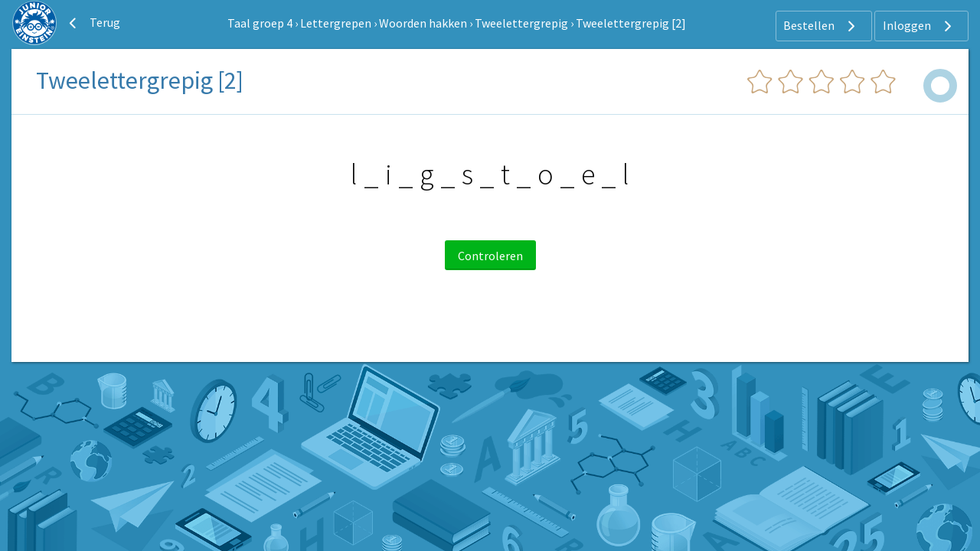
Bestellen (821, 26)
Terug (93, 23)
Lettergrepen (336, 23)
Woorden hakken (423, 23)
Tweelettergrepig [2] (631, 23)
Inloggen (919, 26)
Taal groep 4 (260, 23)
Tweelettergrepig (521, 23)
